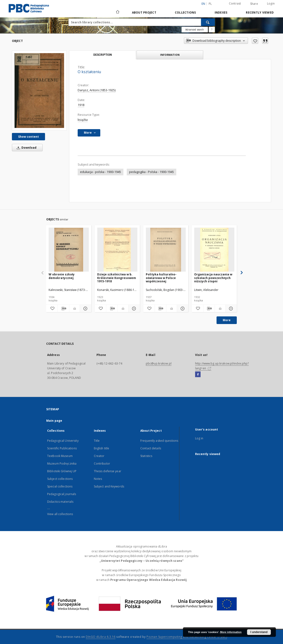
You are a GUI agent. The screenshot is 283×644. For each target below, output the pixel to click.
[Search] (208, 22)
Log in (199, 438)
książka (83, 120)
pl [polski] (210, 4)
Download (26, 148)
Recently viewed (260, 13)
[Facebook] (198, 375)
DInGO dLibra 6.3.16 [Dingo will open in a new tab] (101, 637)
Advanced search (195, 30)
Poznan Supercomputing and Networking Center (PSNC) (187, 637)
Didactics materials (60, 502)
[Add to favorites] (255, 41)
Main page (54, 421)
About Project (144, 13)
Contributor (102, 464)
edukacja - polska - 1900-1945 (101, 172)
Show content (28, 137)
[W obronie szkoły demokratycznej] (69, 250)
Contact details (151, 448)
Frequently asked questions (159, 441)
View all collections (60, 514)
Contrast (235, 3)
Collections (185, 13)
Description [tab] (103, 55)
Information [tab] (170, 55)
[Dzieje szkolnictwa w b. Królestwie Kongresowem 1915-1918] (117, 250)
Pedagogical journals (62, 494)
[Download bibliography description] (63, 309)
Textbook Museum (60, 456)
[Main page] (117, 12)
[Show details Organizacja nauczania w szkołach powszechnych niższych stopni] (230, 309)
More (227, 320)
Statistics (146, 456)
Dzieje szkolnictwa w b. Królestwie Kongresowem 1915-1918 (117, 278)
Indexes (221, 13)
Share (254, 4)
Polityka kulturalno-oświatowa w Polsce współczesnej (161, 278)
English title (102, 448)
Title (97, 441)
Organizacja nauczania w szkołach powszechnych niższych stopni (213, 278)
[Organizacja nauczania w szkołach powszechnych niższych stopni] (214, 250)
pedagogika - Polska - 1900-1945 (152, 172)
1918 (81, 105)
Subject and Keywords (109, 486)
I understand (259, 632)
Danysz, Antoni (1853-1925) (97, 90)
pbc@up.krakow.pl (159, 363)
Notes (98, 479)
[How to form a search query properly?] (212, 30)
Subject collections (60, 479)
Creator (99, 456)
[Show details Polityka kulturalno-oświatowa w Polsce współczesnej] (182, 309)
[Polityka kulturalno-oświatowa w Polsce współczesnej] (166, 250)
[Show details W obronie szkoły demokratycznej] (85, 309)
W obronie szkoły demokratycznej (62, 276)
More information (231, 632)
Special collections (60, 486)
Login (271, 3)
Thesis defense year (108, 471)
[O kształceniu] (39, 91)
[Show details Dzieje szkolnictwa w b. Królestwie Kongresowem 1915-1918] (133, 309)
